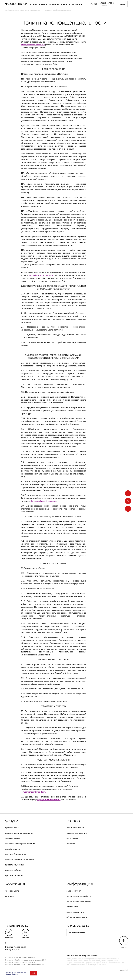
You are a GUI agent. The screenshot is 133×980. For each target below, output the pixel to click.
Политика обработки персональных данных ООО (25, 960)
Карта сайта (72, 907)
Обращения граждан (77, 917)
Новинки (71, 844)
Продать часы (12, 828)
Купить (34, 4)
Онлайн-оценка (13, 849)
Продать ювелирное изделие (19, 833)
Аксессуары (72, 838)
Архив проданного (76, 912)
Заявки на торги (74, 891)
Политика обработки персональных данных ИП (25, 964)
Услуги (12, 821)
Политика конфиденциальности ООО (21, 958)
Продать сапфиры (14, 875)
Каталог (74, 821)
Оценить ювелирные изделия (19, 859)
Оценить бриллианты (16, 854)
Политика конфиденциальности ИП (20, 962)
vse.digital (124, 970)
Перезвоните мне (77, 932)
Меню (122, 4)
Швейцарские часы (76, 828)
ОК (34, 973)
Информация (80, 884)
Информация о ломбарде (79, 896)
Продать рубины (13, 870)
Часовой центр (12, 891)
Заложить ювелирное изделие (20, 844)
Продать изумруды (14, 865)
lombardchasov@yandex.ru (44, 501)
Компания (77, 4)
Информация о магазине (79, 901)
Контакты (10, 896)
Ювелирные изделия (77, 833)
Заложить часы (13, 838)
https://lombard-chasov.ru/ (33, 45)
